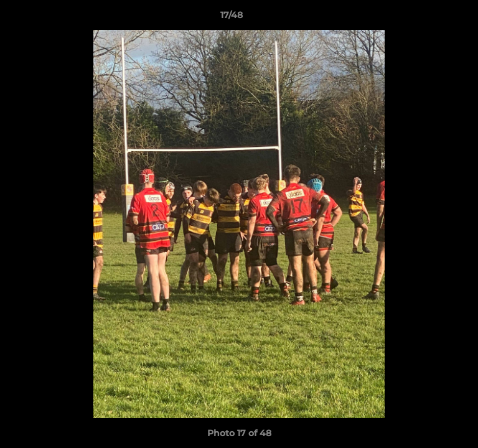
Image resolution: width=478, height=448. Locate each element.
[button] (433, 18)
